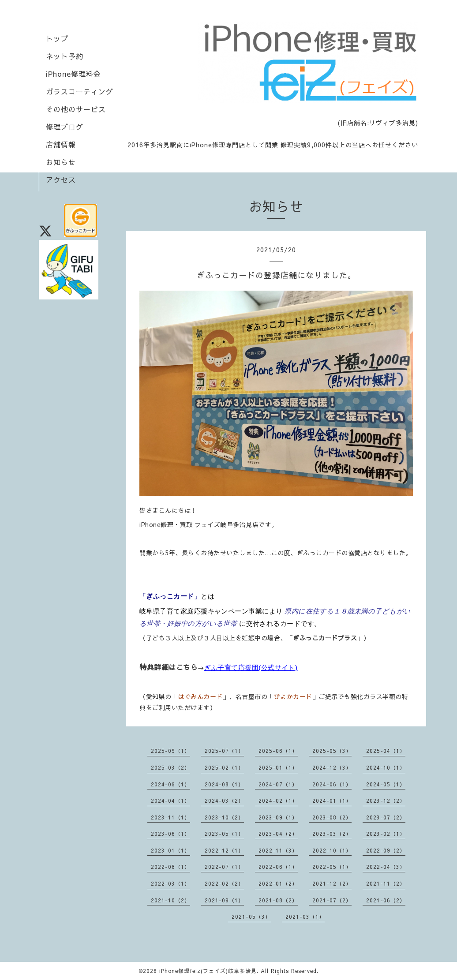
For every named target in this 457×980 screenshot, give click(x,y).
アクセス (61, 180)
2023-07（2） (386, 817)
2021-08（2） (278, 900)
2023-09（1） (278, 817)
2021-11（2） (386, 883)
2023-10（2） (224, 817)
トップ (57, 38)
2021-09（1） (224, 900)
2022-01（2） (278, 883)
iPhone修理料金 (73, 74)
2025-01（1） (278, 767)
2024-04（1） (170, 800)
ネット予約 (65, 56)
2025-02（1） (224, 767)
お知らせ (61, 162)
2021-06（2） (386, 900)
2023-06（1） (170, 834)
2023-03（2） (332, 834)
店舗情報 (61, 144)
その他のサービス (76, 109)
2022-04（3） (386, 867)
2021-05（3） (251, 916)
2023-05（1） (224, 834)
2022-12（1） (224, 850)
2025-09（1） (170, 751)
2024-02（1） (278, 800)
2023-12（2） (386, 800)
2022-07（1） (224, 867)
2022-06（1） (278, 867)
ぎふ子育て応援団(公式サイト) (251, 668)
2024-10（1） (386, 767)
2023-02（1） (386, 834)
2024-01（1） (332, 800)
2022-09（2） (386, 850)
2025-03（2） (170, 767)
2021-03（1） (305, 916)
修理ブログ (65, 127)
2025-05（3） (332, 751)
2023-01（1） (170, 850)
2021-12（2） (332, 883)
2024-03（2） (224, 800)
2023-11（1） (170, 817)
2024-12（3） (332, 767)
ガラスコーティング (80, 91)
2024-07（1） (278, 784)
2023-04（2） (278, 834)
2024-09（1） (170, 784)
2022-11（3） (278, 850)
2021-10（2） (170, 900)
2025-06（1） (278, 751)
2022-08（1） (170, 867)
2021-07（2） (332, 900)
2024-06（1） (332, 784)
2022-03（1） (170, 883)
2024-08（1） (224, 784)
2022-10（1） (332, 850)
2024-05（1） (386, 784)
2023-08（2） (332, 817)
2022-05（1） (332, 867)
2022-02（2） (224, 883)
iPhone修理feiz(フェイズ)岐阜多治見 (208, 971)
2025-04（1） (386, 751)
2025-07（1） (224, 751)
